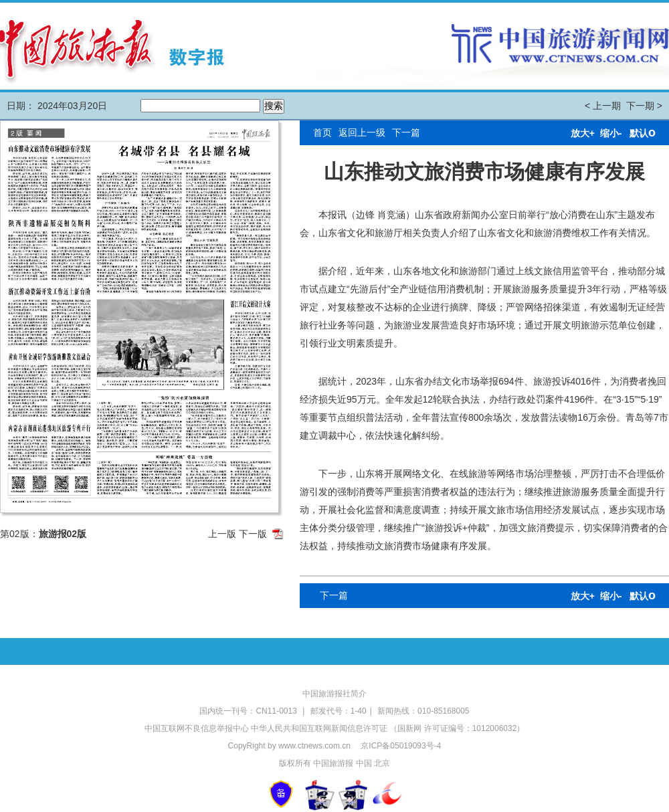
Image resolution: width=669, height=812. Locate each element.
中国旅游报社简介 (334, 694)
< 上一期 (603, 106)
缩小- (611, 133)
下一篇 (406, 132)
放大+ (583, 133)
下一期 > (644, 106)
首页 (322, 132)
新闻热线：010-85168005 (423, 711)
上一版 (222, 534)
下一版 (253, 534)
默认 (643, 133)
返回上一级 (362, 132)
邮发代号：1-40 (339, 711)
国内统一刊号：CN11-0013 (249, 711)
